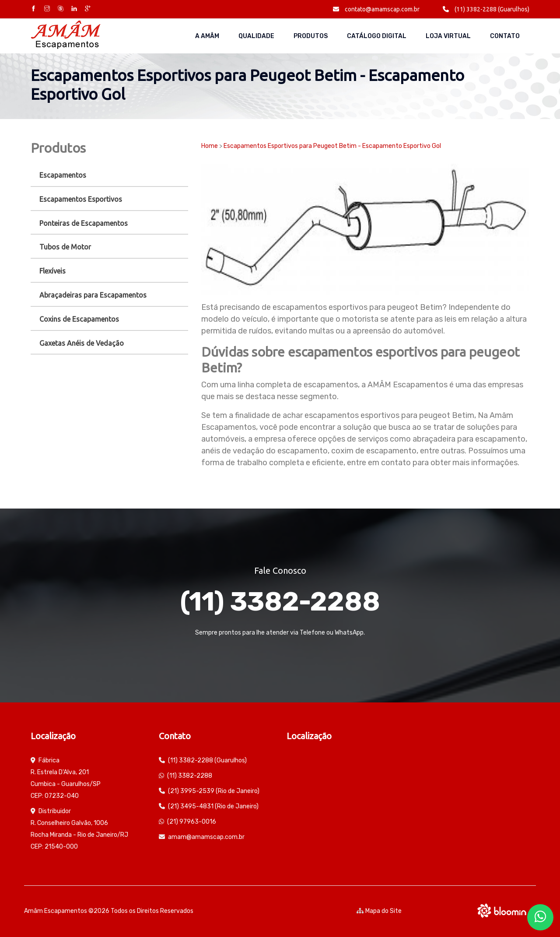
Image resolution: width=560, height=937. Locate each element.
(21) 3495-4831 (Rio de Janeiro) (213, 806)
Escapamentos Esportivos (81, 199)
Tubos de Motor (65, 247)
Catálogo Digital (377, 36)
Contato (505, 36)
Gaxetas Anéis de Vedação (82, 343)
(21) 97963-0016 (192, 822)
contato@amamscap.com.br (376, 9)
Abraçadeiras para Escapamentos (93, 295)
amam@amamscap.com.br (206, 837)
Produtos (311, 36)
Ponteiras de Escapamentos (84, 223)
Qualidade (256, 36)
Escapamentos (63, 175)
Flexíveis (52, 271)
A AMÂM (207, 36)
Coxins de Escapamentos (79, 319)
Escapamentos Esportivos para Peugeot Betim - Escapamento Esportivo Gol (332, 146)
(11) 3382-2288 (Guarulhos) (486, 9)
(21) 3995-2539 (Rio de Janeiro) (214, 791)
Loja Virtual (448, 36)
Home (210, 146)
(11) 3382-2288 (280, 602)
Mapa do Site (379, 911)
